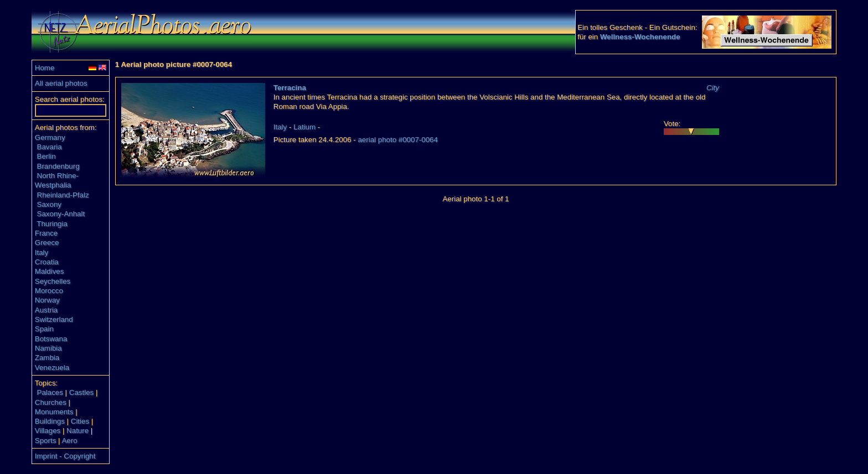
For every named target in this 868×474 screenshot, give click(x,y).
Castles (81, 392)
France (46, 233)
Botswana (51, 339)
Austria (46, 310)
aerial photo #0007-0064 (398, 140)
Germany (50, 137)
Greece (47, 243)
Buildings (50, 421)
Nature (77, 431)
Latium (304, 127)
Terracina (290, 88)
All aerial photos (61, 83)
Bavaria (50, 147)
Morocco (49, 291)
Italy (42, 252)
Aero (69, 441)
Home (45, 68)
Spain (44, 329)
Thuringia (52, 224)
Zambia (47, 358)
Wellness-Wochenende (640, 37)
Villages (48, 431)
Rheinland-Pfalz (63, 195)
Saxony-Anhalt (61, 214)
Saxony (49, 204)
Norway (47, 300)
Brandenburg (58, 166)
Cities (80, 421)
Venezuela (52, 368)
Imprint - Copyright (65, 456)
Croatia (47, 262)
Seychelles (53, 281)
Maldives (50, 271)
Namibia (48, 348)
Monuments (54, 412)
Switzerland (54, 319)
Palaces (50, 392)
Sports (46, 441)
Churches (51, 402)
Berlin (46, 156)
